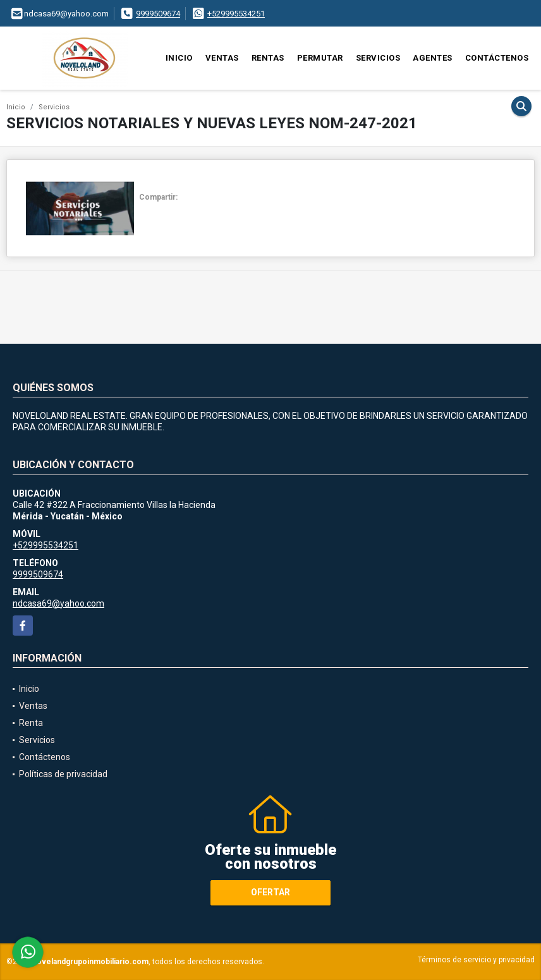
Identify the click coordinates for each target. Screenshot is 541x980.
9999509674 (158, 14)
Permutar (320, 58)
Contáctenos (497, 58)
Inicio (179, 58)
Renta (31, 723)
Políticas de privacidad (63, 774)
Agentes (433, 58)
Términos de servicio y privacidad (476, 960)
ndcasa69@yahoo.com (58, 603)
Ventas (222, 58)
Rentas (268, 58)
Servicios (378, 58)
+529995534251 (236, 14)
